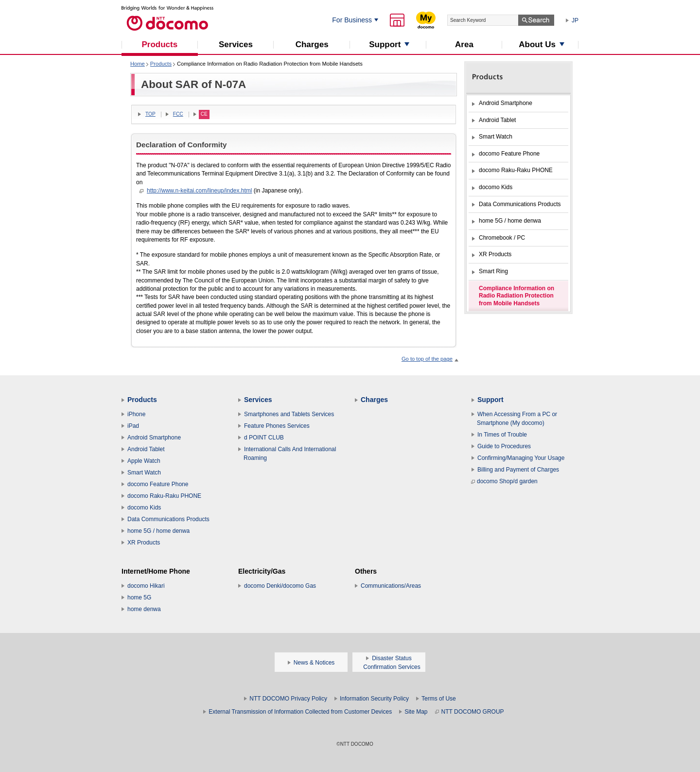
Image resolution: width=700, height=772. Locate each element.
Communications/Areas (391, 586)
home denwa (144, 609)
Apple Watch (144, 461)
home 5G (139, 597)
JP (575, 20)
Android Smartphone (154, 438)
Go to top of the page (427, 359)
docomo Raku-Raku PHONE (164, 496)
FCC (178, 114)
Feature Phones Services (277, 426)
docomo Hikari (146, 586)
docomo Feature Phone (158, 484)
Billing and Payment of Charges (518, 470)
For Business (352, 20)
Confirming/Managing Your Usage (521, 458)
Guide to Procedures (504, 446)
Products (161, 64)
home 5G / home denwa (158, 531)
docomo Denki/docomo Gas (280, 586)
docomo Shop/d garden (504, 481)
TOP (150, 114)
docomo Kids (144, 508)
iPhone (136, 414)
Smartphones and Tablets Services (289, 414)
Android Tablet (146, 449)
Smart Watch (144, 473)
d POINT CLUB (264, 438)
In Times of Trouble (502, 435)
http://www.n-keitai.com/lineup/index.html (199, 191)
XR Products (144, 543)
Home (138, 64)
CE (204, 114)
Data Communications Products (168, 519)
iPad (133, 426)
